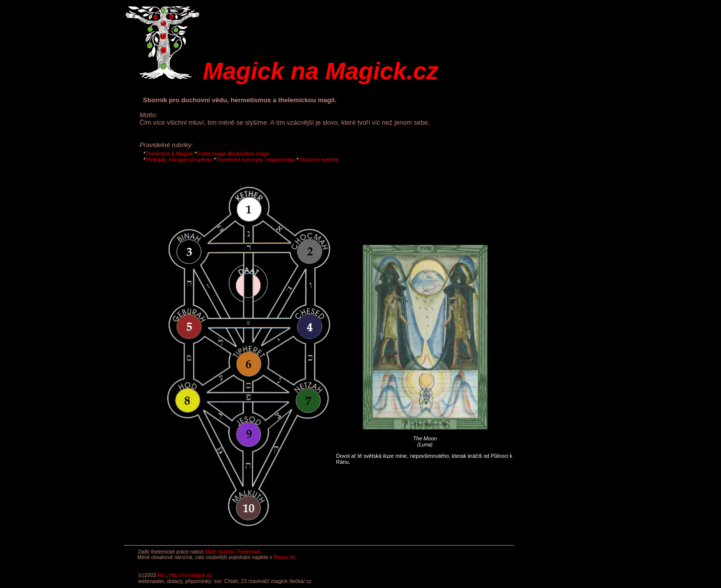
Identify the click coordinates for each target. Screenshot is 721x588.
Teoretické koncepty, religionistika (255, 160)
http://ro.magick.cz (191, 575)
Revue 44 (284, 557)
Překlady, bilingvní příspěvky (179, 160)
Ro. (162, 575)
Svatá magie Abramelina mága (233, 154)
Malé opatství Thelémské (233, 552)
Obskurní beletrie (319, 160)
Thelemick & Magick (169, 154)
